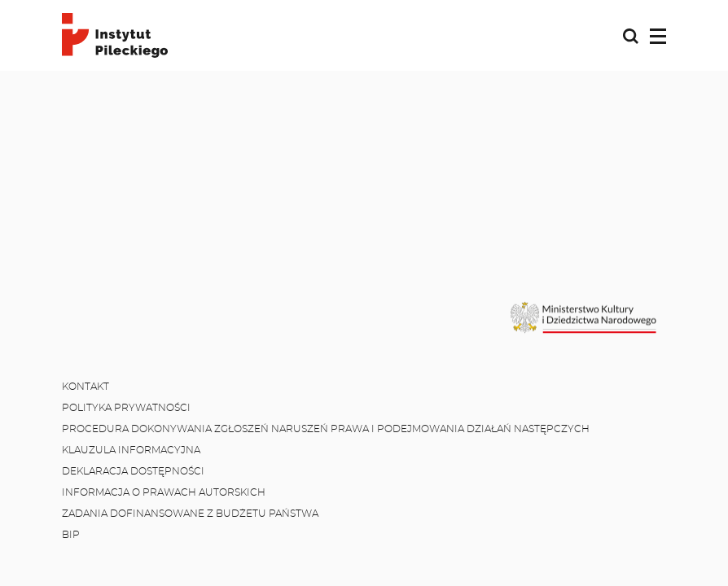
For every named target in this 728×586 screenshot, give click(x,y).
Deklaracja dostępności (133, 471)
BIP (71, 535)
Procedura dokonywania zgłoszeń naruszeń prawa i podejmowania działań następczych (326, 429)
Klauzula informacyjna (131, 450)
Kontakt (86, 387)
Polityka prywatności (126, 408)
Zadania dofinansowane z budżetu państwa (190, 514)
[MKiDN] (585, 317)
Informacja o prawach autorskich (164, 492)
